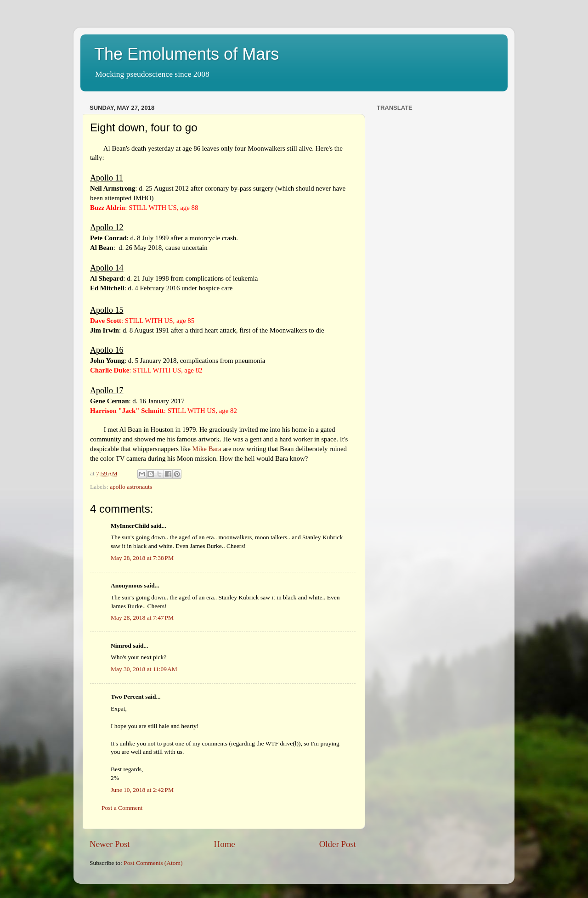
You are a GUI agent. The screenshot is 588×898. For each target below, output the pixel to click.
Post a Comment (122, 808)
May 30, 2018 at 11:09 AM (144, 669)
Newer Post (110, 844)
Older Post (338, 844)
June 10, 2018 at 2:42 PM (142, 790)
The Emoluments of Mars (187, 54)
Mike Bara (207, 449)
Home (225, 844)
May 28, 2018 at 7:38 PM (142, 558)
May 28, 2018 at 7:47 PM (142, 618)
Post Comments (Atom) (153, 863)
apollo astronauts (131, 487)
